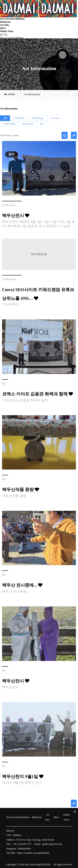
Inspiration (28, 124)
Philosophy (9, 124)
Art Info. (5, 25)
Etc (42, 124)
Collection (19, 118)
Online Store (7, 31)
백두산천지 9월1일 (23, 776)
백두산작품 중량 (21, 489)
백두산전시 (16, 215)
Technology (37, 118)
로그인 (4, 34)
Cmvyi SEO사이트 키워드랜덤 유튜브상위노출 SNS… (38, 294)
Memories (5, 22)
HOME (10, 94)
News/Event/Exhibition (12, 19)
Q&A (3, 28)
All (5, 118)
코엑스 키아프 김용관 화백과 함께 (38, 394)
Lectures (55, 118)
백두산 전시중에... (22, 585)
